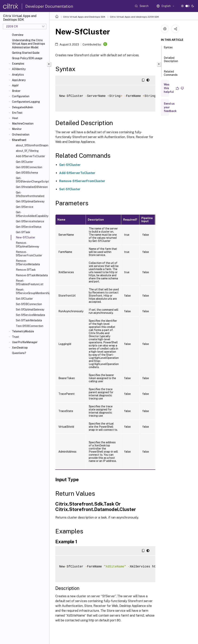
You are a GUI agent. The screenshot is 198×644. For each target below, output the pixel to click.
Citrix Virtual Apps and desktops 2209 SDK (134, 17)
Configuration (21, 96)
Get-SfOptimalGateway (30, 201)
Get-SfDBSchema (27, 173)
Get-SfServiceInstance (30, 221)
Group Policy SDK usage (27, 58)
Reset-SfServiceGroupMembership (32, 291)
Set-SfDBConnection (29, 304)
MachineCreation (23, 124)
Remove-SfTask (26, 270)
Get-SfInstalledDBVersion (32, 187)
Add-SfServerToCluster (30, 156)
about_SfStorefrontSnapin (32, 145)
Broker (16, 91)
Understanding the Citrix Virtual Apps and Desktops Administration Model (29, 44)
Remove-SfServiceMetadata (28, 263)
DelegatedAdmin (23, 107)
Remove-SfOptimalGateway (27, 245)
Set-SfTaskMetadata (29, 320)
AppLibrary (19, 80)
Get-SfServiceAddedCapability (32, 214)
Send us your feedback (170, 107)
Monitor (17, 129)
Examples (18, 64)
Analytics (18, 75)
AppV (15, 85)
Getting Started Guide (26, 53)
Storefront (19, 140)
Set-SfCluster (24, 299)
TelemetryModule (23, 331)
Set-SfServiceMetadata (30, 315)
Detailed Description (171, 61)
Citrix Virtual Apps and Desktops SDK (84, 17)
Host (15, 118)
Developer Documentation (49, 6)
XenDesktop (20, 348)
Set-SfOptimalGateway (30, 310)
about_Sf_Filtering (27, 151)
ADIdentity (19, 69)
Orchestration (21, 135)
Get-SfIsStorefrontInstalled (30, 194)
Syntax (168, 49)
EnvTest (17, 113)
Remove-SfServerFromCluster (29, 254)
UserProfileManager (25, 342)
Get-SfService (25, 207)
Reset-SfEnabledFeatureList (30, 282)
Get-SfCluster (24, 162)
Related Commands (171, 75)
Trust (15, 337)
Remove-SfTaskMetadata (32, 275)
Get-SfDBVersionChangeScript (32, 180)
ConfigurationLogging (26, 102)
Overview (18, 35)
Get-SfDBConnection (29, 167)
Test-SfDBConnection (30, 326)
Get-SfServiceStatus (29, 227)
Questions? (19, 353)
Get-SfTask (23, 232)
